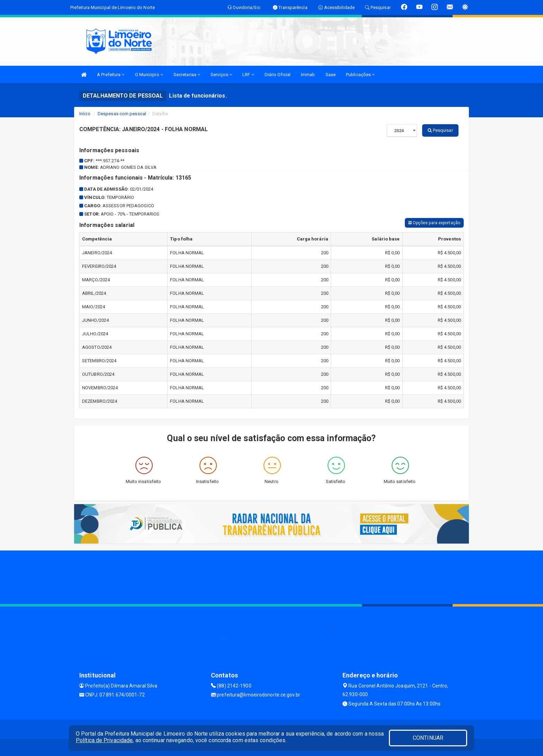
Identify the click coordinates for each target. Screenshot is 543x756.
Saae (331, 75)
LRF (248, 75)
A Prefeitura (111, 75)
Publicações (360, 75)
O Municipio (149, 75)
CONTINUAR (428, 738)
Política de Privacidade (104, 740)
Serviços (221, 75)
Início (85, 114)
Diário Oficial (278, 75)
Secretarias (187, 75)
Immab (308, 75)
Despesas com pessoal (122, 114)
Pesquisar (440, 130)
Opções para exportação (434, 223)
